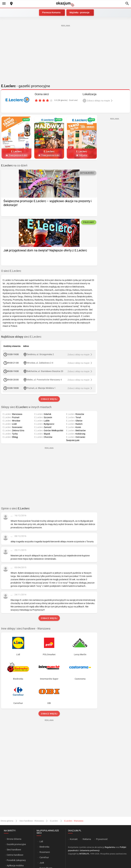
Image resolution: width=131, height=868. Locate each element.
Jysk (42, 863)
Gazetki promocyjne (16, 844)
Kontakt (74, 839)
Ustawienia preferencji (90, 850)
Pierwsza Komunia (51, 12)
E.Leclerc (54, 821)
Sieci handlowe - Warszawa (32, 821)
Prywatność (102, 839)
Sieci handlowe (14, 850)
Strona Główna (14, 839)
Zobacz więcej (49, 399)
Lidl (41, 841)
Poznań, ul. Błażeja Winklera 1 (41, 388)
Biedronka (44, 847)
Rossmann (45, 852)
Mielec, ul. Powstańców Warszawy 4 (44, 380)
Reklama (87, 839)
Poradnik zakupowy (16, 860)
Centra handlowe (15, 855)
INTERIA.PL (84, 854)
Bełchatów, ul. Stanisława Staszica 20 (45, 371)
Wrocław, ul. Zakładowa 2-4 (40, 363)
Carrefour (44, 857)
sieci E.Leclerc (21, 337)
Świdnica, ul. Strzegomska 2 (40, 354)
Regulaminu (110, 847)
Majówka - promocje (80, 12)
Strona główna (7, 821)
